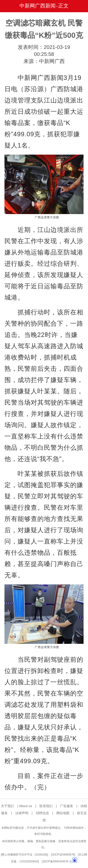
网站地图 (63, 813)
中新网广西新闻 (38, 6)
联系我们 (46, 806)
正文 (63, 6)
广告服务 (67, 806)
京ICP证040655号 (63, 855)
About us (25, 806)
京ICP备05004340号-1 (57, 861)
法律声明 (22, 813)
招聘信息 (42, 813)
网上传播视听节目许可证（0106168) (25, 855)
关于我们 (8, 806)
